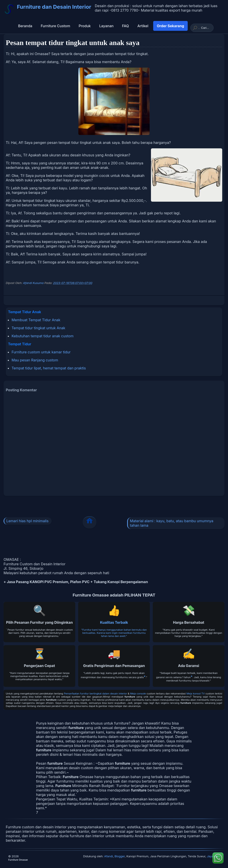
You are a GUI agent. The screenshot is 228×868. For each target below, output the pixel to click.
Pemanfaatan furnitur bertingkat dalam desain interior (96, 694)
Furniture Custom (55, 26)
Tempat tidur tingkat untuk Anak (38, 328)
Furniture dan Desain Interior (54, 7)
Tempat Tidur (20, 344)
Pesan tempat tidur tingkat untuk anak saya (73, 43)
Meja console (138, 694)
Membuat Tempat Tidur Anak (36, 320)
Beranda (25, 26)
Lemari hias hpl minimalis (27, 521)
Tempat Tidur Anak (25, 312)
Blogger (120, 856)
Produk (85, 26)
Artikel (143, 26)
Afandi (109, 856)
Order (170, 26)
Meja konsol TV (196, 694)
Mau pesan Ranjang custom (35, 360)
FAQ (125, 26)
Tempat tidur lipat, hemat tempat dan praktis (49, 368)
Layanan (106, 26)
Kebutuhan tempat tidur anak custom (43, 336)
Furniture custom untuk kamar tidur (41, 352)
